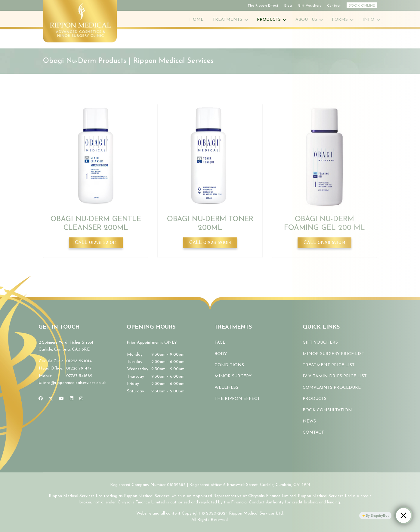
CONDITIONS (229, 365)
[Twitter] (51, 399)
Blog (288, 6)
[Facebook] (41, 399)
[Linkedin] (72, 399)
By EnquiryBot (377, 515)
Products (269, 20)
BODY (221, 354)
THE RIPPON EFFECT (237, 399)
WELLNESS (226, 388)
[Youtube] (61, 399)
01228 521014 (79, 361)
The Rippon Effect (263, 6)
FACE (220, 343)
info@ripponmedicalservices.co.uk (75, 383)
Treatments (227, 20)
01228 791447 (79, 368)
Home (196, 20)
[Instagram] (81, 399)
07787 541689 (79, 376)
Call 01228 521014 (96, 243)
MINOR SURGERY (233, 376)
